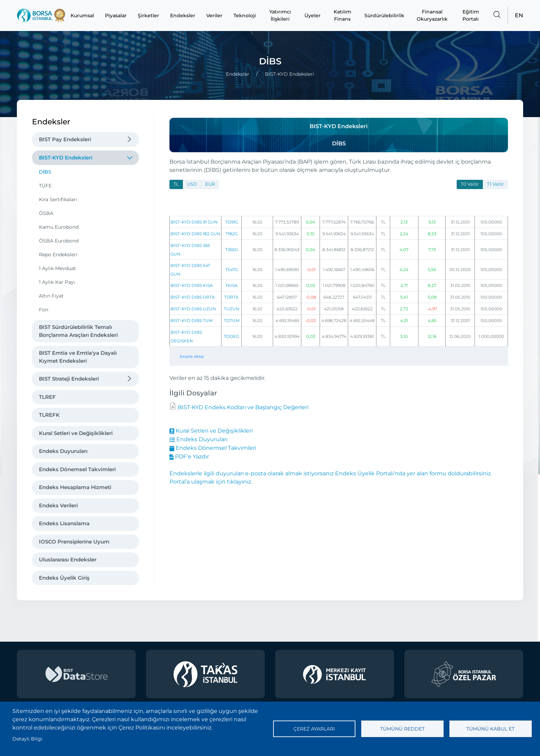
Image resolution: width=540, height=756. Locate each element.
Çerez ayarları (314, 729)
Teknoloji (245, 15)
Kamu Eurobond (59, 227)
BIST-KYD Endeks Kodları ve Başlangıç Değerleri (242, 407)
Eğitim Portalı (471, 15)
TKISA (231, 285)
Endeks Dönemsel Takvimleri (77, 469)
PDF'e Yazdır (189, 457)
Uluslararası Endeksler (68, 560)
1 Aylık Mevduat (58, 268)
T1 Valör (495, 184)
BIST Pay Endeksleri (65, 139)
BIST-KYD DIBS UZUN (193, 309)
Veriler (214, 15)
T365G (232, 250)
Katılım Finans (342, 15)
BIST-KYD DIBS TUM (191, 320)
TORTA (231, 297)
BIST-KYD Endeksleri (66, 158)
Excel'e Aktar (192, 356)
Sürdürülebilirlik (384, 15)
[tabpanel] (339, 281)
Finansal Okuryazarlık (432, 15)
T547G (232, 270)
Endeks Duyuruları (63, 451)
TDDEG (231, 336)
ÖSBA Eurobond (59, 241)
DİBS (45, 172)
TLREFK (49, 415)
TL (176, 184)
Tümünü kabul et (490, 729)
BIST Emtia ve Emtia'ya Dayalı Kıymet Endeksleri (78, 357)
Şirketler (148, 15)
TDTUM (232, 320)
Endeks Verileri (58, 505)
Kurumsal (82, 15)
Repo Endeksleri (58, 255)
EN (519, 15)
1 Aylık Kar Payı (57, 282)
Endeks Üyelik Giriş (64, 578)
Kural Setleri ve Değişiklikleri (76, 433)
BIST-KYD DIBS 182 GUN (195, 234)
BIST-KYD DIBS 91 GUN (194, 222)
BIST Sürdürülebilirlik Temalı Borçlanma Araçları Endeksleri (78, 331)
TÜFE (45, 186)
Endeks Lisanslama (64, 523)
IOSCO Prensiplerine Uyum (74, 542)
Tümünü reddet (402, 729)
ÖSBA (46, 213)
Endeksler (183, 15)
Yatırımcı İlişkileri (280, 15)
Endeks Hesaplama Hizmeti (75, 487)
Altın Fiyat (51, 296)
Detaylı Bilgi (27, 739)
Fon (44, 310)
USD (192, 184)
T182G (232, 234)
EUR (210, 184)
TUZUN (232, 309)
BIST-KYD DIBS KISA (192, 285)
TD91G (232, 222)
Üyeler (313, 15)
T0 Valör (470, 184)
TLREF (47, 397)
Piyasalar (116, 15)
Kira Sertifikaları (58, 199)
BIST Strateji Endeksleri (69, 379)
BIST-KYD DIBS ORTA (193, 297)
